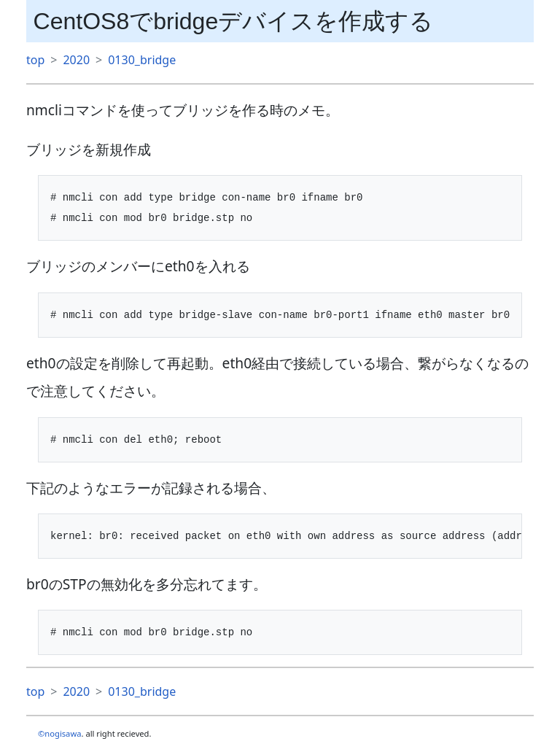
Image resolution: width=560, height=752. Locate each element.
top (35, 60)
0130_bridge (142, 60)
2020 (76, 60)
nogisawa (63, 733)
